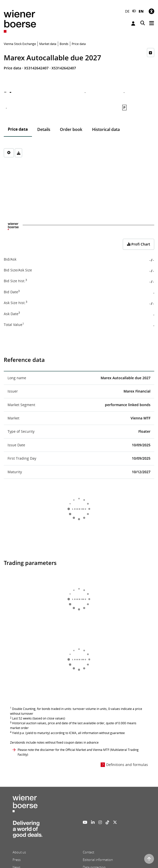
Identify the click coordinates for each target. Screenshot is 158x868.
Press (17, 860)
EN (141, 11)
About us (19, 852)
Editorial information (98, 860)
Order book (71, 129)
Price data (18, 129)
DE (127, 11)
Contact (88, 852)
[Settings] (9, 153)
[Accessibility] (151, 11)
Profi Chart (139, 244)
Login (133, 23)
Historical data (106, 129)
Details (44, 129)
